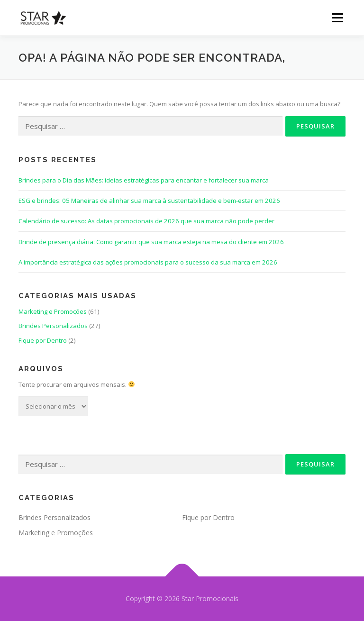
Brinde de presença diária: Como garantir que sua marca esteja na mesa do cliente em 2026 (151, 242)
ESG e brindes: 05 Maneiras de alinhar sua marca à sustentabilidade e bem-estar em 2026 (149, 201)
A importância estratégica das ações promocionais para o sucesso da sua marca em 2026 (148, 262)
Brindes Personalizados (53, 326)
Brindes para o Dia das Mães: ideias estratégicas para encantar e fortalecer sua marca (144, 180)
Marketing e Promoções (53, 311)
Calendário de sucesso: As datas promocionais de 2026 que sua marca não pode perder (146, 221)
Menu (337, 18)
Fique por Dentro (43, 340)
